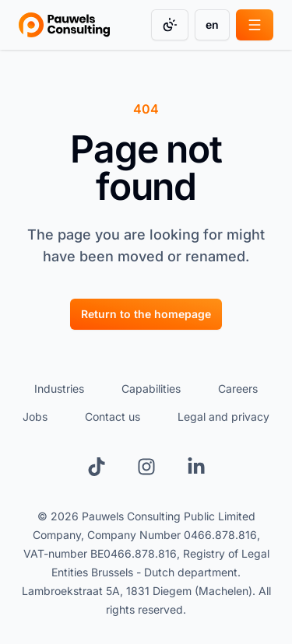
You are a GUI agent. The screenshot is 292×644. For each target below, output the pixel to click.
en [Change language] (212, 24)
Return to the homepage (146, 314)
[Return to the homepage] (146, 313)
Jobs (35, 416)
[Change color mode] (170, 25)
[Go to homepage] (64, 25)
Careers (238, 388)
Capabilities (151, 388)
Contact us (113, 416)
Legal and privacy (223, 416)
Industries (59, 388)
